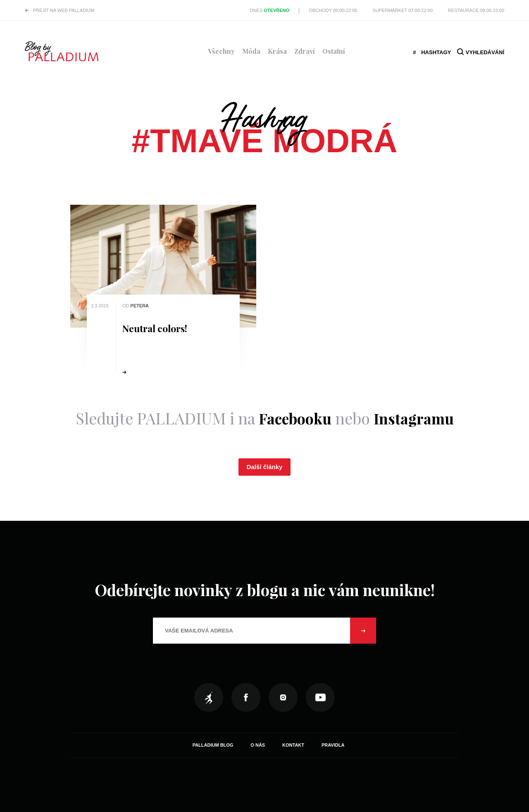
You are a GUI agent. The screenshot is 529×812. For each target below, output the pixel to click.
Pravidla (333, 745)
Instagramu (416, 418)
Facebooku (293, 418)
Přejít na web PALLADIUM (64, 10)
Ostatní (334, 51)
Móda (251, 51)
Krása (277, 51)
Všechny (221, 51)
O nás (258, 745)
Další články (265, 467)
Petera (140, 306)
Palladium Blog (213, 745)
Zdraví (305, 51)
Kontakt (293, 745)
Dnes (270, 10)
